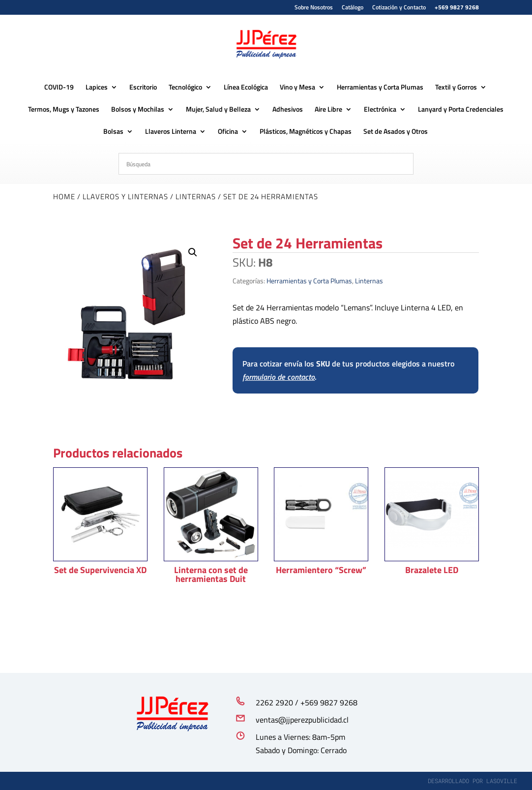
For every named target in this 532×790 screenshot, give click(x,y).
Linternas (196, 197)
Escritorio (143, 87)
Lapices (97, 87)
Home (64, 197)
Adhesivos (288, 109)
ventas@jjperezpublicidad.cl (302, 720)
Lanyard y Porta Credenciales (461, 109)
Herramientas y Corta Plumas (380, 87)
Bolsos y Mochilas (138, 109)
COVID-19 (59, 87)
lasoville (502, 781)
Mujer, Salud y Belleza (218, 109)
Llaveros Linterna (171, 131)
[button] (193, 252)
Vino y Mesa (297, 87)
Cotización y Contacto (399, 8)
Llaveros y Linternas (125, 197)
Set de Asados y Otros (396, 131)
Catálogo (353, 8)
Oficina (228, 131)
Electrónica (380, 109)
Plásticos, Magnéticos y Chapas (306, 131)
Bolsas (113, 131)
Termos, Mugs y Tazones (64, 109)
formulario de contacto (279, 377)
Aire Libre (328, 109)
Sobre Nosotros (314, 8)
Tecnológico (185, 87)
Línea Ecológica (246, 87)
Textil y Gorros (456, 87)
